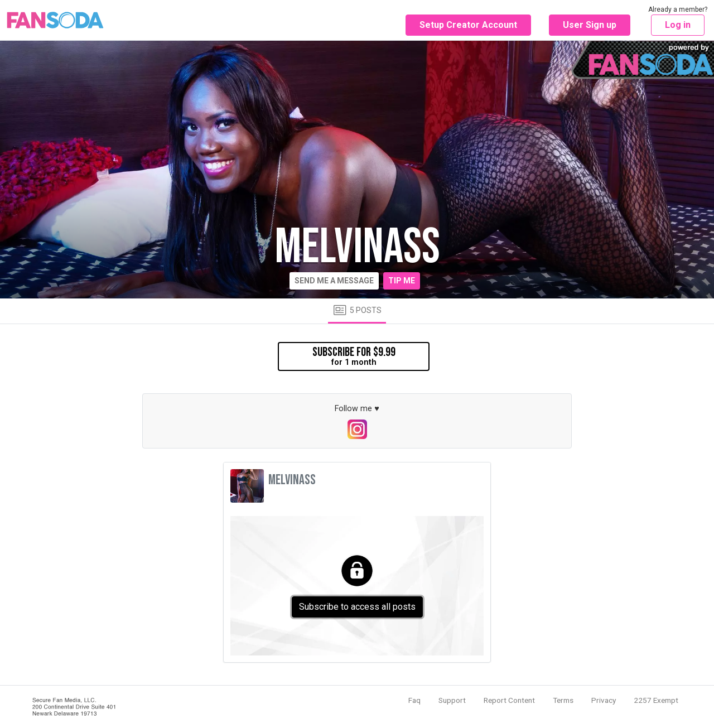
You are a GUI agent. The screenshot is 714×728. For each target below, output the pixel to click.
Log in (678, 25)
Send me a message (334, 281)
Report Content (509, 700)
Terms (563, 700)
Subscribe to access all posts (357, 607)
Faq (414, 700)
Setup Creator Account (468, 25)
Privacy (604, 700)
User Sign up (590, 25)
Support (452, 700)
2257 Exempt (656, 700)
